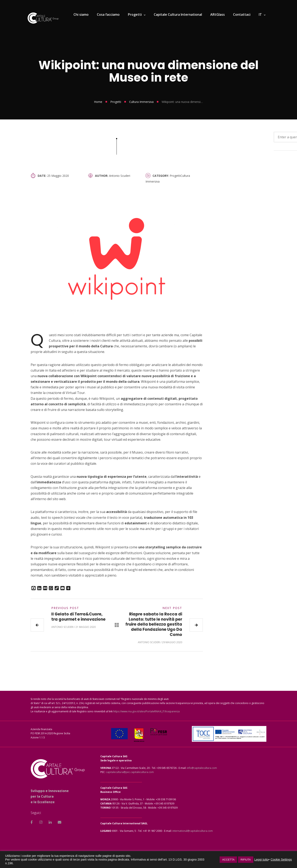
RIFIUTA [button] (246, 860)
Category (160, 176)
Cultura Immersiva (141, 102)
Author (101, 176)
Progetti (116, 102)
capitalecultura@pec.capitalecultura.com (130, 772)
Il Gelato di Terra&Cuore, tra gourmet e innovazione (78, 617)
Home (98, 102)
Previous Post (65, 608)
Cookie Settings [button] (281, 860)
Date (42, 176)
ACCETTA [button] (228, 860)
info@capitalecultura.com (202, 768)
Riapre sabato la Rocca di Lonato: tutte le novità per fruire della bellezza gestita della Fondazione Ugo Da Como (154, 624)
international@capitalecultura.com (193, 831)
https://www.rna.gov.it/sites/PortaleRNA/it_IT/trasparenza (146, 711)
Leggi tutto (261, 860)
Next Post (172, 608)
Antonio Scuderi (120, 176)
